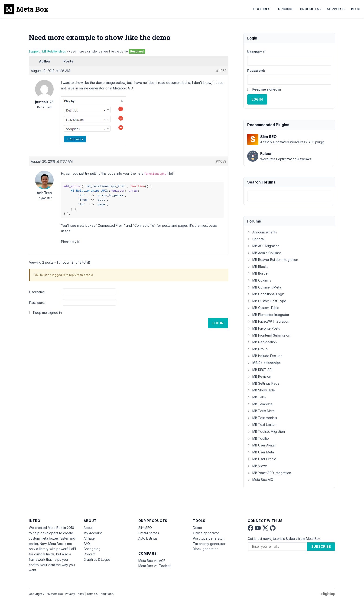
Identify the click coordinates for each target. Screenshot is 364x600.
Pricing (285, 9)
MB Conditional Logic (266, 294)
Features (262, 9)
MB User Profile (262, 459)
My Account (93, 533)
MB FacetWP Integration (268, 321)
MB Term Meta (261, 411)
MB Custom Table (263, 308)
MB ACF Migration (263, 246)
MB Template (260, 404)
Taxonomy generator (209, 544)
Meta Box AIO (260, 480)
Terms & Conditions (100, 594)
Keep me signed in (47, 313)
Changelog (92, 549)
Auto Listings (148, 538)
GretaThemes (149, 533)
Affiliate (89, 538)
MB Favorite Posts (264, 328)
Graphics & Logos (97, 559)
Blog (356, 9)
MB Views (257, 466)
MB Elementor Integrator (268, 315)
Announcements (262, 232)
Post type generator (208, 538)
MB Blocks (258, 267)
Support (335, 9)
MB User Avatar (262, 445)
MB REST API (260, 370)
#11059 (221, 161)
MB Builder (258, 273)
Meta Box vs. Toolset (154, 566)
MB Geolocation (262, 342)
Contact (89, 554)
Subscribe (321, 546)
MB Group (257, 349)
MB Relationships (54, 51)
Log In (218, 323)
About (88, 528)
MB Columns (259, 280)
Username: (37, 292)
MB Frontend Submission (269, 335)
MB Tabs (257, 397)
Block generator (205, 549)
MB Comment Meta (264, 287)
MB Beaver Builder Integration (273, 260)
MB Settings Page (263, 383)
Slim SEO (145, 528)
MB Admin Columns (264, 253)
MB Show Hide (261, 390)
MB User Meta (261, 452)
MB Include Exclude (265, 356)
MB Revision (259, 376)
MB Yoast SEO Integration (269, 473)
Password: (37, 303)
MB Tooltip (258, 438)
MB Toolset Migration (266, 431)
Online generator (206, 533)
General (256, 239)
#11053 (221, 71)
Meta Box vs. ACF (152, 561)
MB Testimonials (262, 418)
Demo (197, 528)
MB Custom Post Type (267, 301)
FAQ (87, 544)
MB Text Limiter (262, 425)
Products (310, 9)
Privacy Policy (75, 594)
